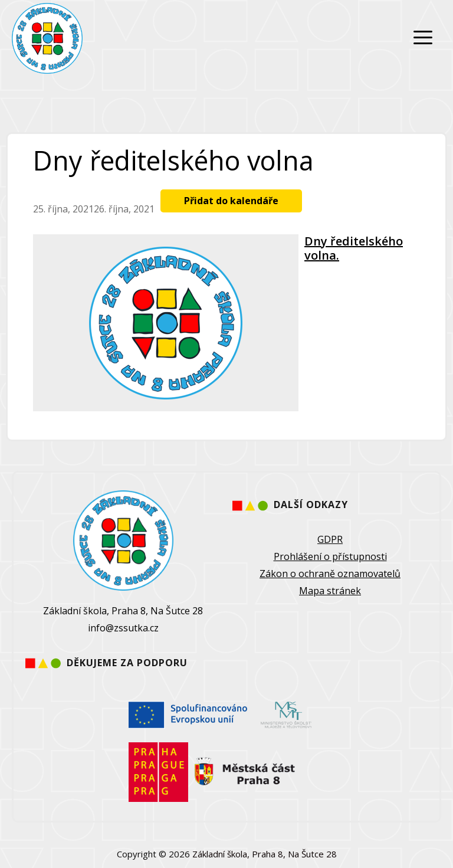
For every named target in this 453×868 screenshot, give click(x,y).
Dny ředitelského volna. (354, 248)
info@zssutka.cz (123, 628)
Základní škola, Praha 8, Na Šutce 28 (265, 854)
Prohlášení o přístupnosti (330, 556)
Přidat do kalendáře (231, 201)
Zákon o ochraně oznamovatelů (330, 574)
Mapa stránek (330, 591)
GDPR (330, 539)
